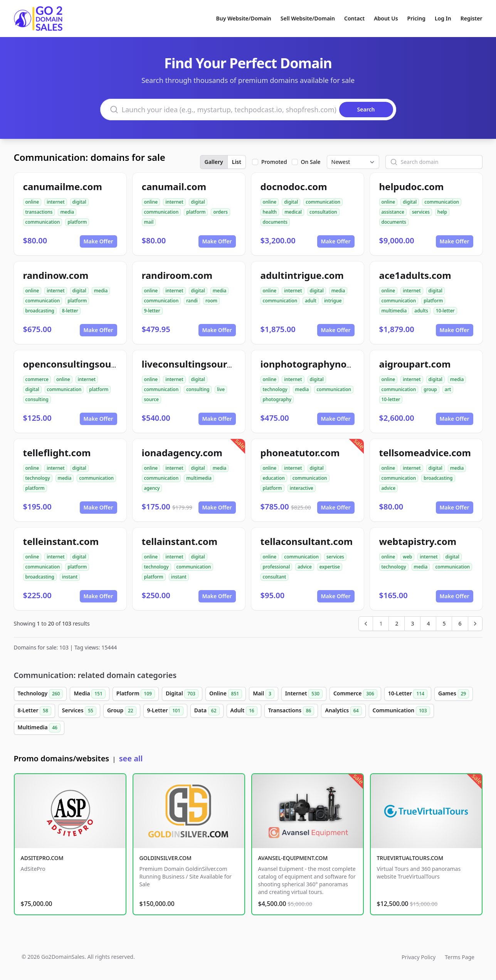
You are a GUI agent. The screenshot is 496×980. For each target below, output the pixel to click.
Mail (264, 694)
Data (207, 711)
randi (192, 301)
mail (149, 222)
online (32, 202)
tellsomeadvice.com (425, 453)
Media (89, 694)
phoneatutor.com (300, 453)
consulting (37, 399)
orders (220, 212)
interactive (302, 488)
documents (275, 222)
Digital (182, 694)
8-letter (70, 311)
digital (79, 202)
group (430, 389)
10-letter (445, 311)
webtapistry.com (418, 541)
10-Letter (408, 694)
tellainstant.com (180, 541)
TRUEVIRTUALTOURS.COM (410, 858)
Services (79, 711)
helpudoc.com (412, 186)
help (442, 212)
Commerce (355, 694)
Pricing (416, 18)
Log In (443, 18)
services (421, 212)
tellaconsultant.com (307, 541)
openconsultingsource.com (85, 364)
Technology (40, 694)
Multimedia (39, 728)
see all (131, 758)
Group (122, 711)
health (270, 212)
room (211, 301)
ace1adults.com (415, 275)
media (67, 212)
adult (311, 301)
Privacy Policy (419, 957)
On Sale (311, 162)
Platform (136, 694)
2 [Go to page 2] (397, 623)
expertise (330, 567)
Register (472, 18)
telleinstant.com (61, 541)
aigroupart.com (415, 364)
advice (389, 488)
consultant (275, 577)
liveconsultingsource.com (201, 364)
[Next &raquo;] (475, 624)
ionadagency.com (182, 453)
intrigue (333, 301)
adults (421, 311)
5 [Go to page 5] (444, 623)
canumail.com (174, 186)
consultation (323, 212)
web (407, 557)
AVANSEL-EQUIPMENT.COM (293, 858)
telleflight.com (57, 453)
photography (277, 399)
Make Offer (98, 241)
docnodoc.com (294, 186)
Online (226, 694)
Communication (401, 711)
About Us (386, 18)
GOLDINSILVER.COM (166, 858)
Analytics (343, 711)
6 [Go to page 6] (460, 623)
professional (277, 567)
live (221, 389)
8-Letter (34, 711)
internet (55, 202)
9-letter (152, 311)
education (274, 478)
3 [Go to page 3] (412, 623)
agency (152, 488)
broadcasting (40, 311)
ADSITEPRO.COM (42, 858)
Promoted (274, 162)
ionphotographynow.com (318, 364)
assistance (393, 212)
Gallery (214, 162)
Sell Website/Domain (308, 18)
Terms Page (460, 957)
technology (275, 389)
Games (454, 694)
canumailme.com (63, 186)
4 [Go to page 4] (428, 623)
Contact (354, 18)
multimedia (394, 311)
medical (293, 212)
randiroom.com (177, 275)
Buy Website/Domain (244, 18)
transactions (39, 212)
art (448, 389)
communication (43, 222)
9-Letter (165, 711)
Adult (244, 711)
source (151, 399)
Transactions (291, 711)
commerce (37, 379)
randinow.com (56, 275)
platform (77, 222)
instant (70, 577)
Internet (304, 694)
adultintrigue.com (302, 275)
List (237, 162)
